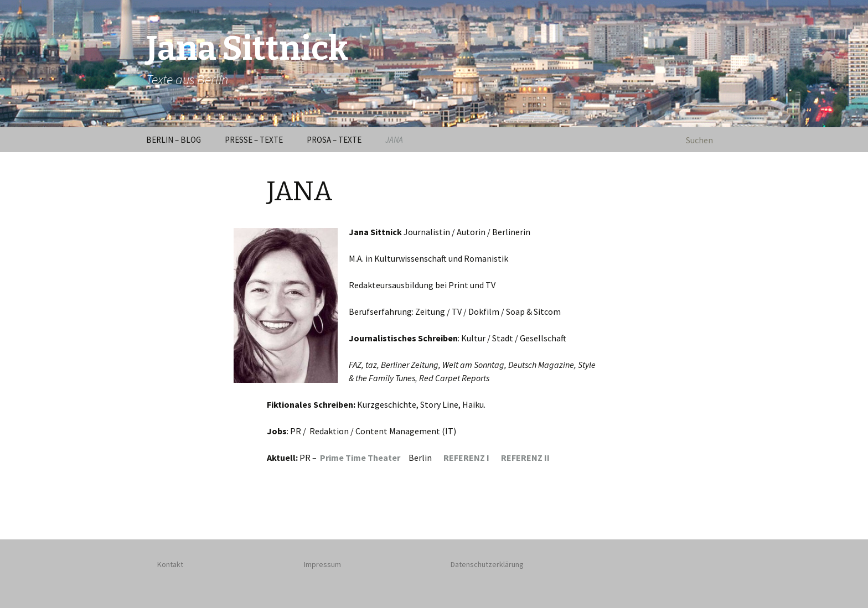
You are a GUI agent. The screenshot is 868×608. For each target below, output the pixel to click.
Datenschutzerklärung (487, 564)
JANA (394, 140)
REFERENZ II (525, 458)
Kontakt (170, 564)
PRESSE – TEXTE (254, 140)
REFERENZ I (472, 458)
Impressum (322, 564)
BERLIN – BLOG (174, 140)
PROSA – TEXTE (334, 140)
